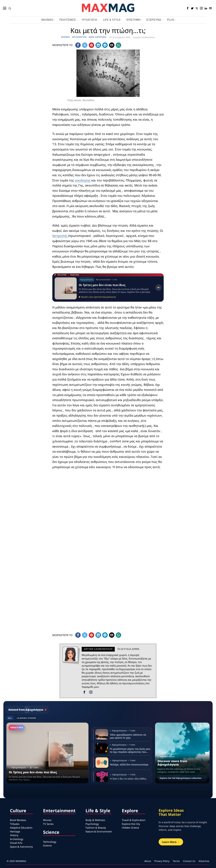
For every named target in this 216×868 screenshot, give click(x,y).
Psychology (92, 824)
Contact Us (189, 861)
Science (47, 845)
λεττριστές (60, 236)
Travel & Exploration (134, 820)
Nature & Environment (99, 831)
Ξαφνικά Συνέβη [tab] (26, 718)
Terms (176, 861)
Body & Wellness (95, 820)
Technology (50, 842)
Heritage (15, 831)
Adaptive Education (21, 828)
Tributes (15, 824)
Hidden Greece (130, 828)
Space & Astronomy (21, 847)
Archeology (17, 839)
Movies (47, 820)
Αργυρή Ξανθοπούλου (144, 37)
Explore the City (131, 824)
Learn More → (171, 842)
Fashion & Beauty (96, 828)
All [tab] (10, 718)
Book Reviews (18, 820)
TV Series (48, 824)
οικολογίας (83, 180)
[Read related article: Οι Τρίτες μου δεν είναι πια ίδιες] (108, 288)
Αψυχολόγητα (79, 37)
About (148, 861)
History (14, 835)
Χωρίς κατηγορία (97, 37)
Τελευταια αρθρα (128, 649)
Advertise (204, 861)
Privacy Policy (162, 861)
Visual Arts (16, 843)
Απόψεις (66, 37)
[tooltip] (188, 8)
